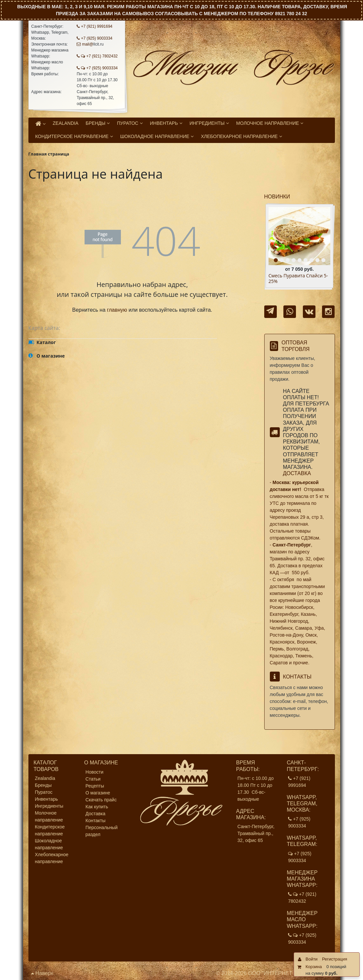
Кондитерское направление (50, 830)
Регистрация (335, 959)
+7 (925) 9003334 (94, 38)
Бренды (43, 785)
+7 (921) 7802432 (97, 56)
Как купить (97, 807)
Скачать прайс (101, 800)
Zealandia (45, 778)
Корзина (314, 967)
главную (117, 310)
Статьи (93, 779)
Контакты (95, 821)
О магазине (98, 793)
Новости (94, 772)
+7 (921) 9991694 (94, 26)
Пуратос (44, 792)
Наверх (42, 973)
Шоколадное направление (49, 844)
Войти (311, 959)
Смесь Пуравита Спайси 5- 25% (298, 279)
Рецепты (95, 786)
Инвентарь (47, 799)
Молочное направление (49, 816)
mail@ (85, 44)
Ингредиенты (49, 806)
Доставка (297, 473)
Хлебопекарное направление (52, 858)
